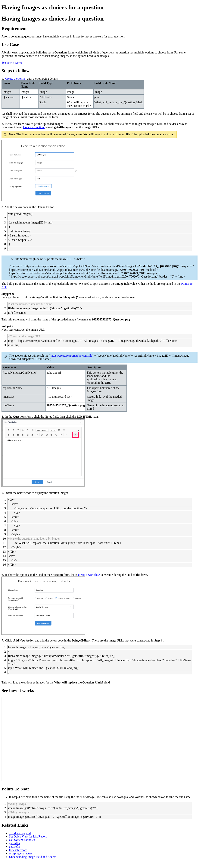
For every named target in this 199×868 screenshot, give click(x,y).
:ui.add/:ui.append (20, 833)
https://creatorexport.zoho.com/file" (72, 356)
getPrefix (15, 847)
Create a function (34, 127)
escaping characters (21, 853)
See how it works (12, 63)
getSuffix (15, 843)
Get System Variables (22, 840)
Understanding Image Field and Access (33, 857)
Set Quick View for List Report (28, 836)
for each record (18, 850)
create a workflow (89, 575)
